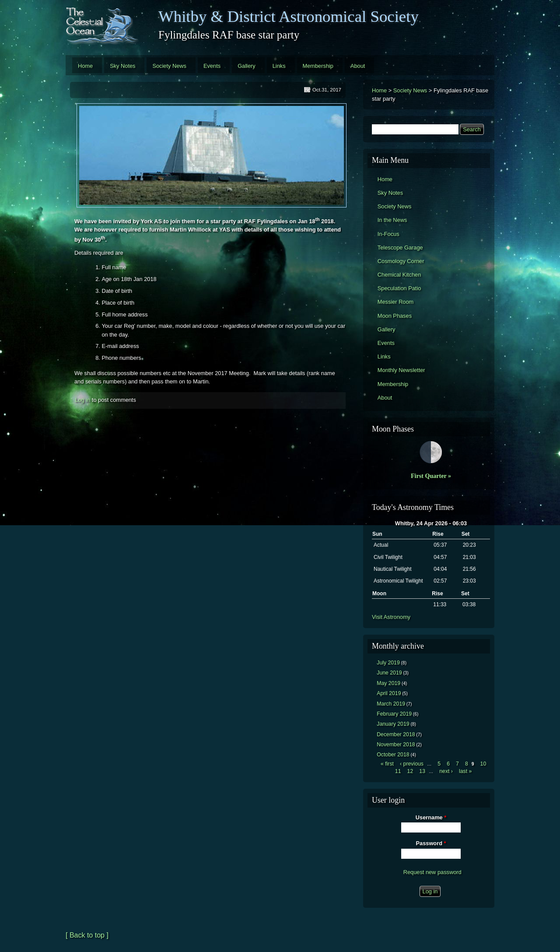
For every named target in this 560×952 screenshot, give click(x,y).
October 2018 (393, 755)
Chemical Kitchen (399, 275)
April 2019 (389, 693)
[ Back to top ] (87, 935)
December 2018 (396, 734)
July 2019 (388, 663)
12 (410, 771)
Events (212, 66)
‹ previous (412, 764)
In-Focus (388, 234)
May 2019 (388, 683)
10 (483, 764)
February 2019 (394, 714)
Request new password (432, 872)
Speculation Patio (399, 288)
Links (279, 66)
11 (398, 771)
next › (446, 771)
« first (387, 764)
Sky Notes (122, 66)
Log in (82, 400)
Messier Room (396, 302)
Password (431, 843)
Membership (318, 66)
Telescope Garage (400, 248)
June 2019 (389, 673)
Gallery (247, 66)
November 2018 (396, 745)
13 (422, 771)
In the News (392, 220)
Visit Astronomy (391, 617)
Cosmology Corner (401, 261)
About (358, 66)
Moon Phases (395, 316)
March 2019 (391, 704)
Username (431, 817)
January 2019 (393, 724)
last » (465, 771)
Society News (169, 66)
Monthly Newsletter (401, 370)
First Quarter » (431, 476)
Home (85, 66)
